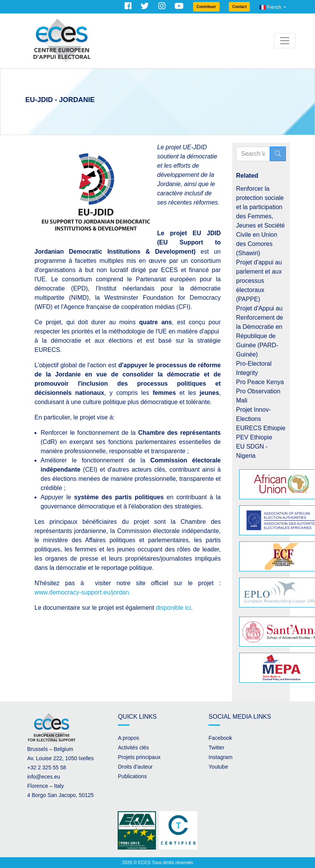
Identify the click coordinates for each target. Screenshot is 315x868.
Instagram (220, 757)
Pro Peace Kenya (260, 382)
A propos (129, 738)
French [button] (271, 7)
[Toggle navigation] (285, 41)
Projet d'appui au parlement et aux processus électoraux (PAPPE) (259, 281)
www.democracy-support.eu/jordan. (83, 592)
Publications (133, 776)
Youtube (218, 767)
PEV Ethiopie (254, 437)
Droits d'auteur (135, 767)
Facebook (220, 738)
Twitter (216, 748)
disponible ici (174, 608)
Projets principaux (139, 757)
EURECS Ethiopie (261, 428)
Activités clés (134, 748)
